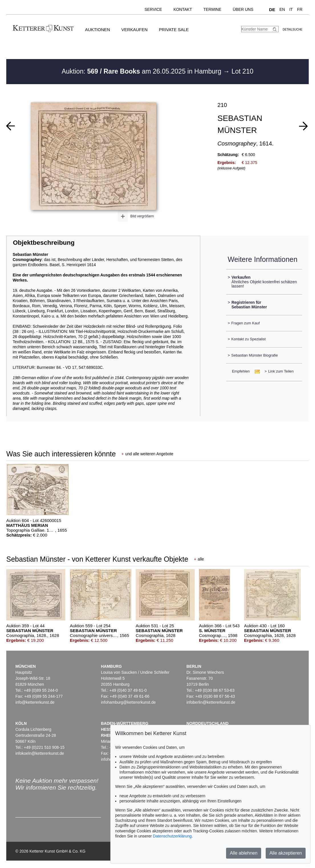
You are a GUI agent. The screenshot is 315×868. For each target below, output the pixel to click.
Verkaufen (135, 30)
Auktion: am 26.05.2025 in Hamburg (142, 71)
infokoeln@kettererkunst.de (40, 753)
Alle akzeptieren (286, 853)
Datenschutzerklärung (172, 836)
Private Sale (174, 30)
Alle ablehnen (244, 853)
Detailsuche (293, 30)
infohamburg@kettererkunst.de (128, 702)
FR (300, 9)
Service (153, 9)
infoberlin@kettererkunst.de (211, 702)
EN (282, 9)
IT (291, 9)
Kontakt (183, 9)
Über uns (243, 9)
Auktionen (97, 30)
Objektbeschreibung (44, 243)
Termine (212, 9)
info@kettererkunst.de (35, 702)
